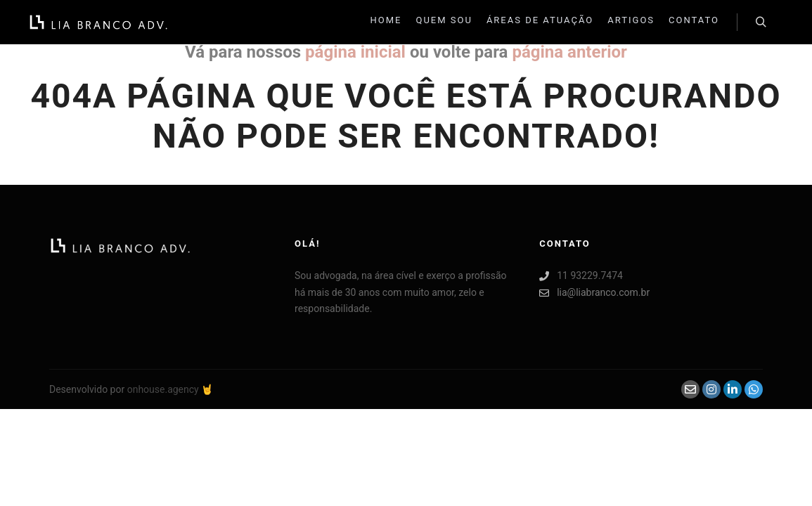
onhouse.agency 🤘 (170, 389)
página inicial (355, 52)
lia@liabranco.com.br (594, 293)
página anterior (569, 52)
